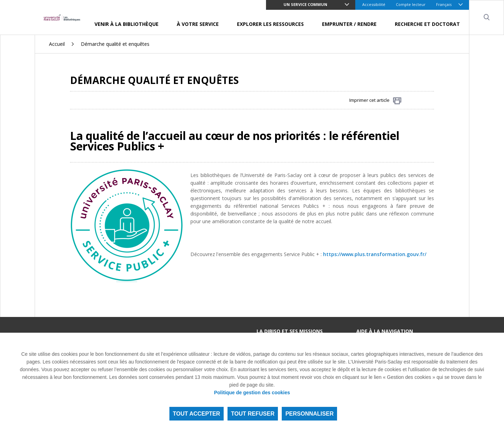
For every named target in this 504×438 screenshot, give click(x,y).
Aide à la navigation (385, 331)
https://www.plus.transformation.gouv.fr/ (375, 254)
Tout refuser (253, 414)
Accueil (57, 44)
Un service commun (305, 4)
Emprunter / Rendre (349, 24)
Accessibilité (374, 4)
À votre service (198, 24)
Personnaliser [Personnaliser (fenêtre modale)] (309, 414)
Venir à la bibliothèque (127, 24)
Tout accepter (197, 414)
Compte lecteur (411, 4)
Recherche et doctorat (427, 24)
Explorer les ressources (270, 24)
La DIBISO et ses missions (290, 331)
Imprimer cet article (375, 101)
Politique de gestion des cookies (252, 393)
